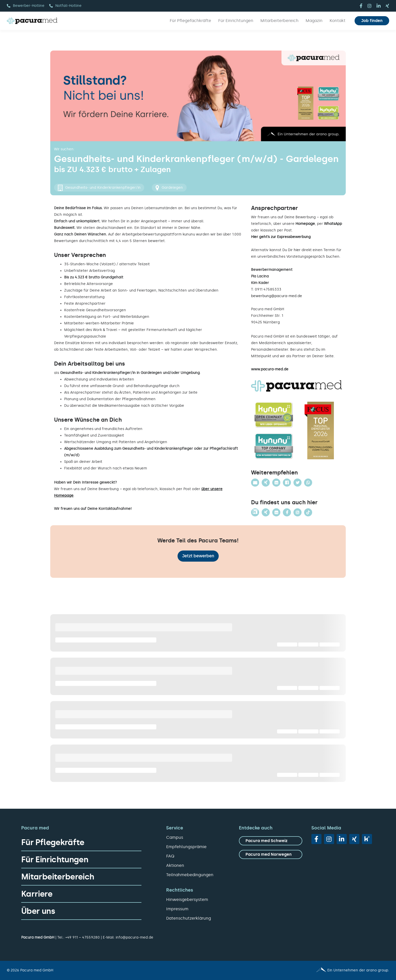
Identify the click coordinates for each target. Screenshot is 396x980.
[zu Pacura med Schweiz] (271, 841)
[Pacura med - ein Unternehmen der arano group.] (296, 970)
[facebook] (361, 6)
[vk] (367, 839)
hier (297, 250)
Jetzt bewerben (198, 556)
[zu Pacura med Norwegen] (271, 854)
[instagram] (369, 6)
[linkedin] (379, 6)
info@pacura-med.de (134, 937)
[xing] (387, 6)
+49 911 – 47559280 (83, 937)
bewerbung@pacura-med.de (277, 296)
